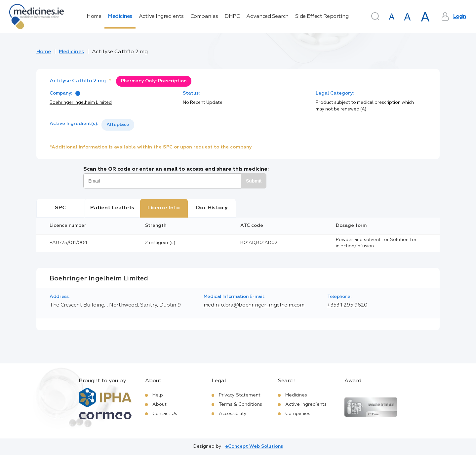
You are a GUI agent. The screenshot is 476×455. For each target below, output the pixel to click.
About (159, 404)
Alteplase (118, 125)
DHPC (232, 17)
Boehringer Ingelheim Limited (81, 103)
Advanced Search (267, 17)
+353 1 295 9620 (347, 305)
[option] (118, 125)
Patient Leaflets (112, 208)
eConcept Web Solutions (254, 446)
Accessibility (233, 414)
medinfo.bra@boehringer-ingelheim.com (254, 305)
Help (158, 395)
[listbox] (118, 125)
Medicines (120, 17)
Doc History (212, 208)
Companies (204, 17)
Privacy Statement (240, 395)
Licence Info (164, 208)
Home (94, 17)
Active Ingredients (161, 17)
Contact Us (165, 414)
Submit (254, 181)
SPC (60, 208)
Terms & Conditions (240, 404)
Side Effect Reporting (322, 17)
